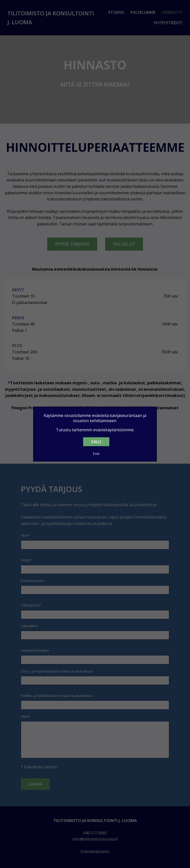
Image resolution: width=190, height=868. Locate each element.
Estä (96, 454)
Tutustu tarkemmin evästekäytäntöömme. (95, 430)
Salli (96, 442)
